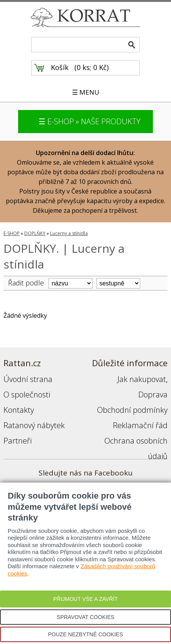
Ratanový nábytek (34, 425)
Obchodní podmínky (132, 410)
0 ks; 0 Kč (92, 67)
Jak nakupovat (142, 379)
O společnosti (27, 395)
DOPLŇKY (35, 233)
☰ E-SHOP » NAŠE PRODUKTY (90, 121)
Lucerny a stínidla (69, 233)
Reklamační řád (140, 425)
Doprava (153, 395)
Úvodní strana (28, 379)
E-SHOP (12, 233)
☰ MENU (86, 92)
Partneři (18, 441)
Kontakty (19, 410)
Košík (60, 67)
